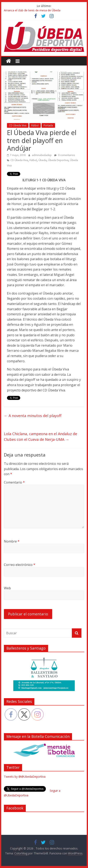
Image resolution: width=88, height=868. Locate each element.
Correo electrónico (20, 565)
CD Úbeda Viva (18, 125)
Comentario (14, 482)
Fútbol (35, 125)
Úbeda (42, 160)
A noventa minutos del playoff (33, 416)
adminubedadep (42, 155)
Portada (48, 125)
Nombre (12, 541)
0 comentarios (65, 155)
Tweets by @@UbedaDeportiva (25, 777)
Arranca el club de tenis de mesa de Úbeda (32, 10)
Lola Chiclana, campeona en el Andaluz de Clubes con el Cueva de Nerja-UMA (41, 437)
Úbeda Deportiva (58, 160)
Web (7, 588)
